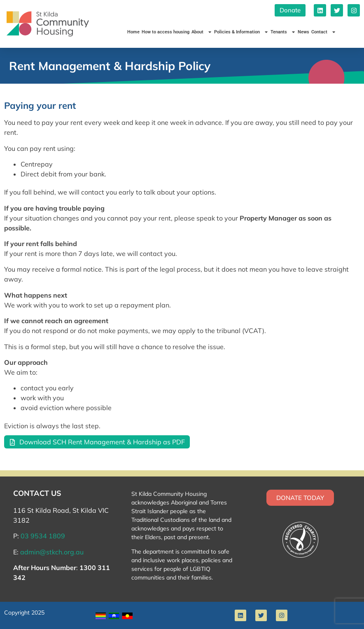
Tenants (283, 32)
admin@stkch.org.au (52, 552)
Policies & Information (241, 32)
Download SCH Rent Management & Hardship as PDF (102, 442)
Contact (324, 32)
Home (133, 32)
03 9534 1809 (43, 536)
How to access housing (166, 32)
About (202, 32)
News (303, 32)
